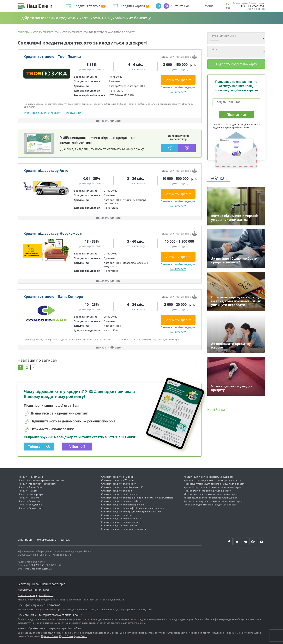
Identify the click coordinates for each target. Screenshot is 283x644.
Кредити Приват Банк (31, 477)
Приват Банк (50, 636)
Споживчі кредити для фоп (117, 491)
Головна (24, 32)
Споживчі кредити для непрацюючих (123, 505)
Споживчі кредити (46, 32)
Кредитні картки (135, 6)
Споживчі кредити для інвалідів (119, 494)
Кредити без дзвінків (30, 505)
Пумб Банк (66, 636)
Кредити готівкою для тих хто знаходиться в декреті (213, 480)
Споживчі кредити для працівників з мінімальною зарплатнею (137, 498)
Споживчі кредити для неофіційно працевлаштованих (132, 508)
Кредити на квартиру (31, 494)
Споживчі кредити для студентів (120, 525)
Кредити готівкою (90, 6)
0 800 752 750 (253, 6)
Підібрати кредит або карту (236, 64)
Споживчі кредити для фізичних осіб (122, 487)
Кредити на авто (28, 491)
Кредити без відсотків (31, 508)
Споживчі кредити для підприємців (121, 522)
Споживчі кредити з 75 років (117, 480)
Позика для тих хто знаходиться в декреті (208, 491)
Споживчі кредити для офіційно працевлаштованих (131, 512)
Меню (209, 6)
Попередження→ (74, 113)
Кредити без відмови (31, 501)
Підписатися (236, 115)
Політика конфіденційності (36, 595)
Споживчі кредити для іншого (118, 515)
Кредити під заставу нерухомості (37, 484)
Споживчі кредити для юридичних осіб (123, 529)
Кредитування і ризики (33, 590)
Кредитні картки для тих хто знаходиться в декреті (213, 487)
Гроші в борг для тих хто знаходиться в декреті (210, 505)
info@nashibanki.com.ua (39, 569)
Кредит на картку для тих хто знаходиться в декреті (213, 501)
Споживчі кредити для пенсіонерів (121, 519)
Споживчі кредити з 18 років (117, 477)
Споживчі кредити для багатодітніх (121, 501)
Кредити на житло (29, 498)
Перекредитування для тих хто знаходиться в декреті (214, 484)
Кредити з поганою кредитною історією (41, 480)
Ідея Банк (81, 636)
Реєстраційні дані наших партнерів (41, 584)
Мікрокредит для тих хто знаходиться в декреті (211, 498)
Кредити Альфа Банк (30, 487)
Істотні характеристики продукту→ (43, 113)
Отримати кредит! (178, 80)
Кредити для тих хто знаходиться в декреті (208, 477)
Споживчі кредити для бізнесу (118, 484)
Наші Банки (216, 410)
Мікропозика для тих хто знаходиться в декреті (211, 494)
